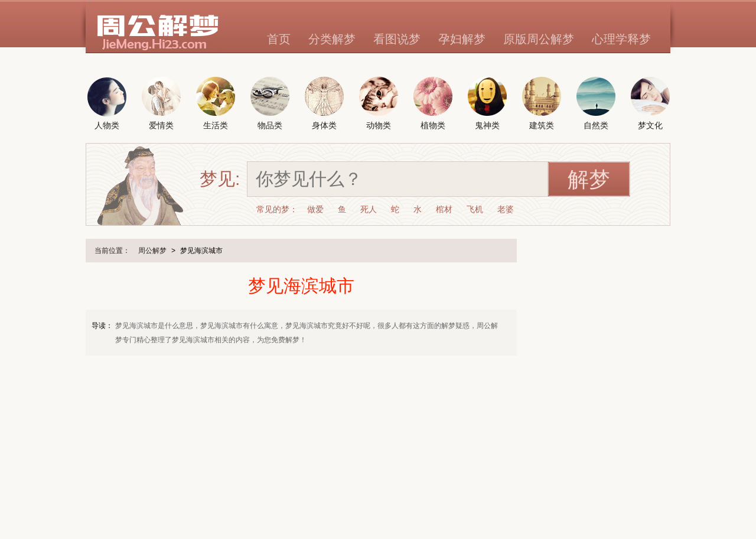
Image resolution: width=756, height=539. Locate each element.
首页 (279, 39)
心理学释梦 (621, 39)
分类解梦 (332, 39)
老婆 (506, 209)
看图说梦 (397, 39)
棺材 (444, 209)
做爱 (315, 209)
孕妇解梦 (462, 39)
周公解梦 (152, 251)
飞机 (475, 209)
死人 (369, 209)
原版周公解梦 (539, 39)
